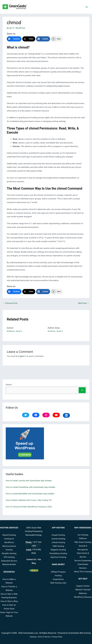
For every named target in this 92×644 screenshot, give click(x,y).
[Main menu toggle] (87, 7)
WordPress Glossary (83, 597)
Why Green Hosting (83, 542)
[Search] (82, 390)
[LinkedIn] (43, 39)
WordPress (20, 28)
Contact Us (31, 559)
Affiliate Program (58, 572)
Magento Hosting (58, 550)
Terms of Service (44, 637)
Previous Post (10, 303)
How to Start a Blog (9, 601)
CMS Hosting (58, 546)
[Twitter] (29, 39)
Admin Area (54, 328)
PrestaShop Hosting (58, 553)
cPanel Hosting (58, 542)
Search (9, 385)
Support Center (83, 586)
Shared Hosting (9, 535)
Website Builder (9, 564)
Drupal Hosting (58, 535)
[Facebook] (14, 39)
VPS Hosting (9, 557)
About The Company (83, 572)
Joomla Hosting (58, 539)
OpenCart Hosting (58, 557)
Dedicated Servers (9, 561)
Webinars (83, 593)
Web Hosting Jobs (58, 583)
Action (10, 328)
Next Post (84, 303)
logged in (22, 356)
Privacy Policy (57, 637)
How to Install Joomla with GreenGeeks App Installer (29, 481)
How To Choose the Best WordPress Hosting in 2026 (29, 507)
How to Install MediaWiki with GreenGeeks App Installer (30, 494)
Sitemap (33, 637)
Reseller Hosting (9, 553)
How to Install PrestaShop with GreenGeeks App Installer (31, 487)
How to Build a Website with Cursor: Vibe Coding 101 (29, 500)
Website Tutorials (83, 590)
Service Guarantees (83, 561)
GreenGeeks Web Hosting (80, 633)
